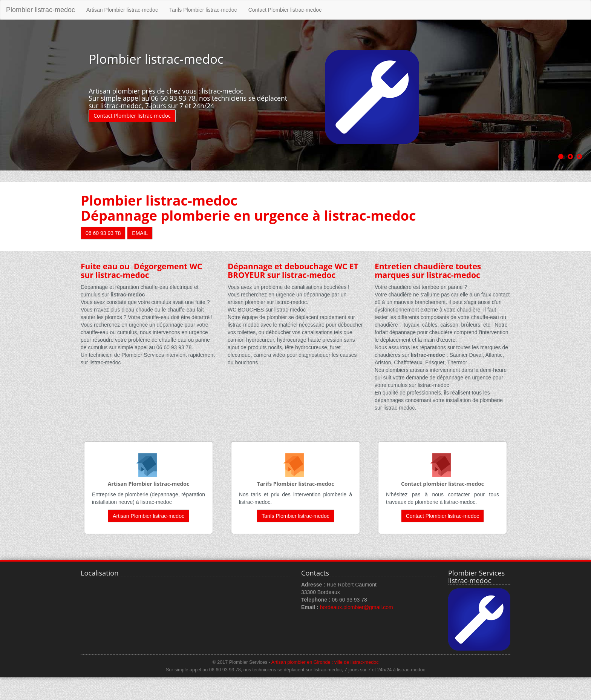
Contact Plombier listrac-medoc (285, 10)
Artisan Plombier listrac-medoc (122, 10)
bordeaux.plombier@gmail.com (357, 607)
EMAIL (140, 233)
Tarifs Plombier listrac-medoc (203, 10)
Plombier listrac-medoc (41, 10)
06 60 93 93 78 (103, 233)
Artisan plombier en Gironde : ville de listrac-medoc (325, 662)
